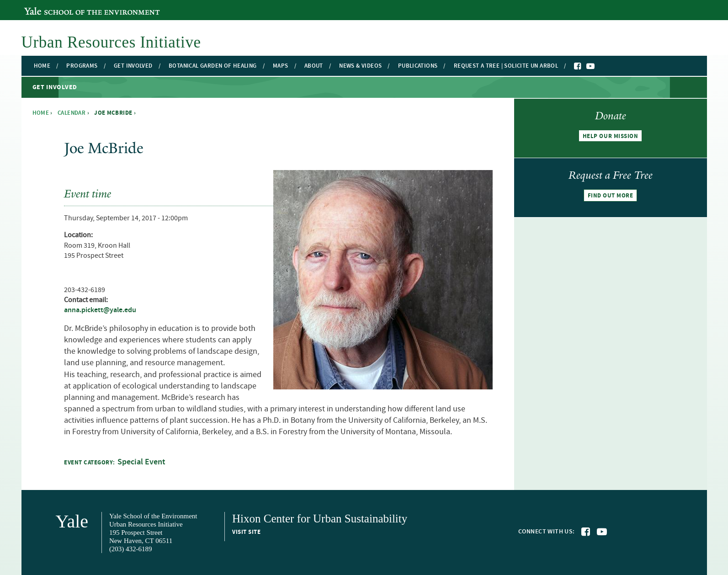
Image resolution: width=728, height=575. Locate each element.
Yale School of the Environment (74, 6)
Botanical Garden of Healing (213, 66)
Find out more (611, 196)
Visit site (246, 532)
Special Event (141, 462)
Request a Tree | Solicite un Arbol (506, 66)
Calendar (72, 113)
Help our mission (610, 136)
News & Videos (360, 66)
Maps (281, 66)
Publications (418, 66)
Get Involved (133, 66)
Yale (72, 521)
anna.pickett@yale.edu (100, 310)
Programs (82, 66)
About (314, 66)
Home (42, 66)
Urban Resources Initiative (111, 42)
